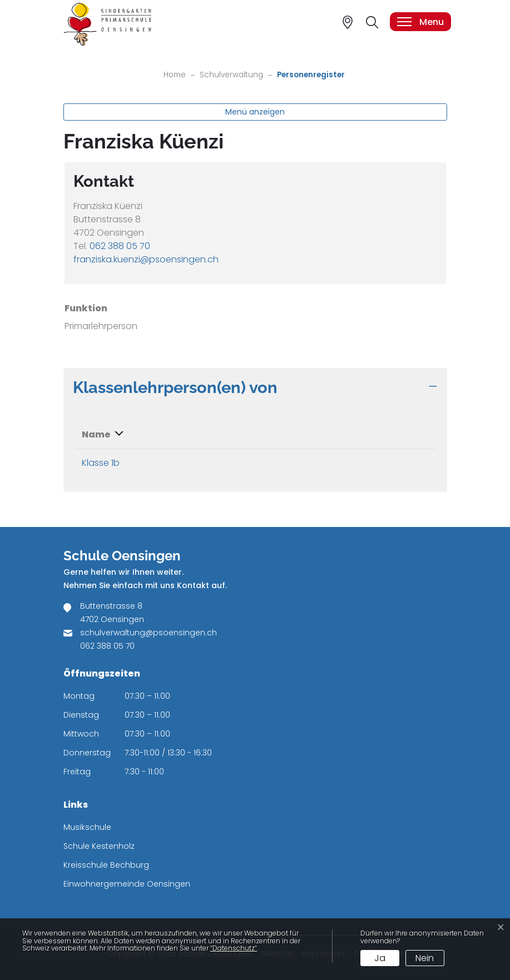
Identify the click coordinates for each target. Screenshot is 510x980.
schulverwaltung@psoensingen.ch (148, 633)
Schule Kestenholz (99, 846)
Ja (380, 958)
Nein (425, 958)
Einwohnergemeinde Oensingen (127, 884)
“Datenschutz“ (234, 948)
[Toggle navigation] (420, 22)
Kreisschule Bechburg (106, 865)
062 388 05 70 (120, 246)
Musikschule (87, 827)
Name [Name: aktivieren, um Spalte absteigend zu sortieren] (96, 434)
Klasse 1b (101, 463)
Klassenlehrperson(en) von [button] (175, 387)
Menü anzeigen (255, 112)
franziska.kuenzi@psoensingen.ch (146, 259)
